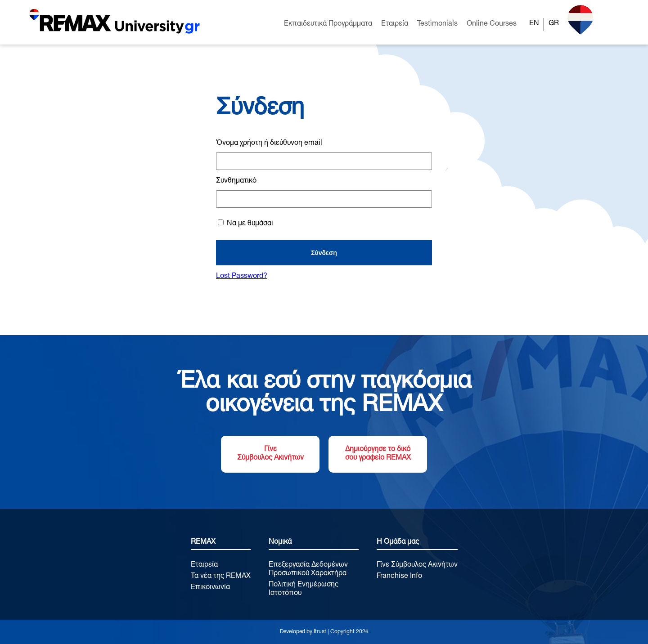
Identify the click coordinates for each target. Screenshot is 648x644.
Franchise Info (399, 577)
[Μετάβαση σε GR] (554, 24)
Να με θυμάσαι (245, 224)
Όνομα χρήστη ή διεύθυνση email (269, 143)
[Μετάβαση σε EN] (534, 24)
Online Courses (492, 24)
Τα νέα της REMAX (221, 577)
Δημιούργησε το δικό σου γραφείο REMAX (378, 454)
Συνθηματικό (236, 181)
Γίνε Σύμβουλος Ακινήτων (270, 454)
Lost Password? (242, 277)
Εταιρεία (395, 24)
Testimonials (437, 24)
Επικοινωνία (210, 588)
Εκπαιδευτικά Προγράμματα (328, 24)
